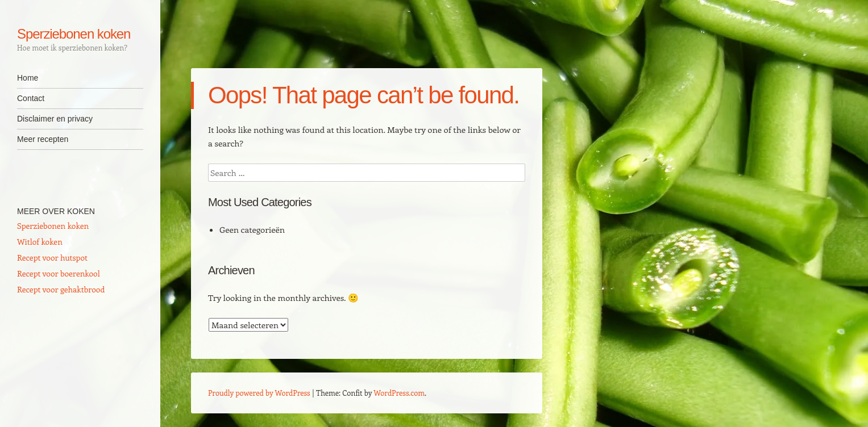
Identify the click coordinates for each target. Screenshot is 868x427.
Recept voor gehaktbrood (61, 289)
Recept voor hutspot (52, 258)
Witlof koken (40, 242)
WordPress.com (399, 393)
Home (28, 78)
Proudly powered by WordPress (259, 393)
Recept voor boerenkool (59, 273)
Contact (31, 98)
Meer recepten (43, 139)
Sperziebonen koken (74, 34)
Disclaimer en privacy (55, 119)
